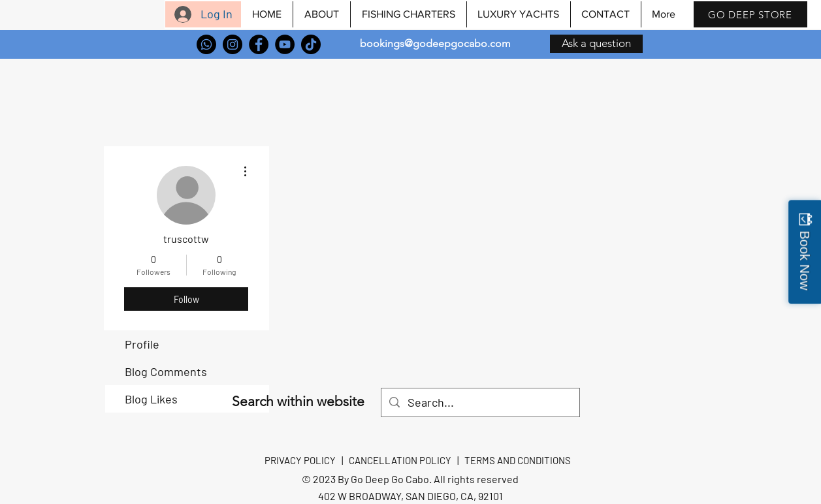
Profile (142, 344)
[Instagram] (233, 44)
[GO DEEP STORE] (750, 14)
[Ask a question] (596, 44)
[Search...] (480, 402)
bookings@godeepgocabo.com (435, 43)
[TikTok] (311, 44)
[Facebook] (259, 44)
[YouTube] (285, 44)
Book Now (805, 260)
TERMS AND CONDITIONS (518, 460)
